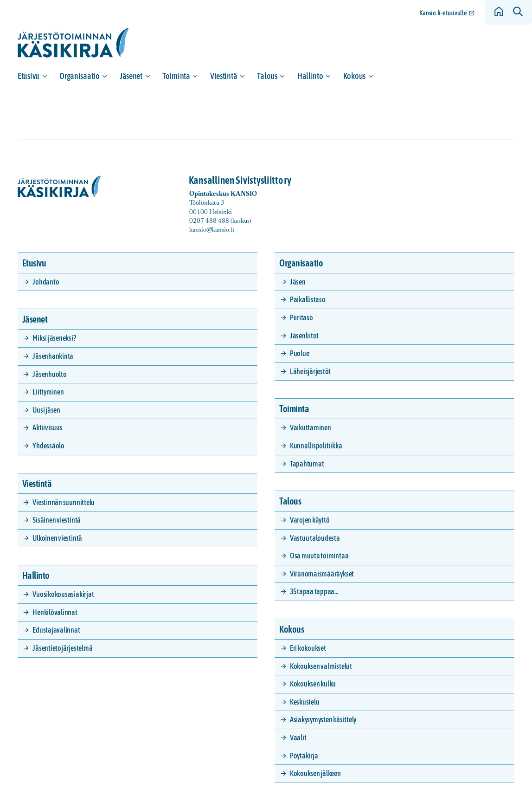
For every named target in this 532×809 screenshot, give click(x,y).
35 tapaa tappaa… (314, 591)
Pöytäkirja (304, 756)
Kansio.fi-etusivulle (443, 13)
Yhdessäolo (48, 446)
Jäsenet (131, 76)
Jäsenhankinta (53, 356)
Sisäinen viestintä (57, 520)
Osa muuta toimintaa (319, 556)
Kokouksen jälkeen (315, 773)
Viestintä (224, 76)
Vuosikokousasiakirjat (63, 594)
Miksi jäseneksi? (54, 338)
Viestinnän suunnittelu (64, 502)
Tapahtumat (307, 464)
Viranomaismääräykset (322, 574)
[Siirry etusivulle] (73, 43)
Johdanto (46, 282)
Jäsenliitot (304, 336)
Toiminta (176, 76)
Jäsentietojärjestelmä (62, 648)
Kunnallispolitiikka (316, 446)
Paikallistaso (308, 299)
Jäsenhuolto (49, 374)
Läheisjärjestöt (310, 371)
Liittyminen (48, 392)
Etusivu (29, 76)
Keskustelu (305, 702)
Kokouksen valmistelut (321, 666)
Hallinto (310, 76)
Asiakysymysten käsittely (323, 719)
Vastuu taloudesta (315, 538)
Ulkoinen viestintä (57, 538)
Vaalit (298, 738)
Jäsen (298, 282)
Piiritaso (301, 317)
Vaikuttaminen (311, 427)
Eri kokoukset (308, 648)
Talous (267, 76)
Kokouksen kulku (313, 684)
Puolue (300, 353)
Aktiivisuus (47, 427)
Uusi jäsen (46, 410)
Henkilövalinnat (55, 612)
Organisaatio (80, 76)
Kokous (354, 76)
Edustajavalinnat (56, 630)
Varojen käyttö (310, 520)
